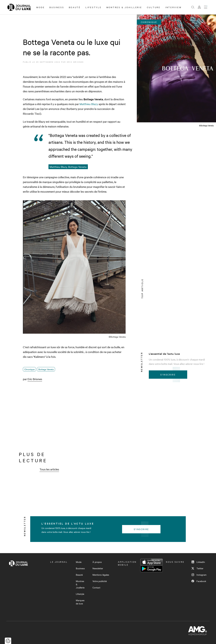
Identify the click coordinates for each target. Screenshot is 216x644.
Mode (40, 7)
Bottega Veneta (46, 369)
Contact (96, 587)
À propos (97, 562)
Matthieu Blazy (89, 104)
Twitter (197, 568)
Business (57, 7)
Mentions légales (101, 575)
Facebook (199, 581)
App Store (152, 562)
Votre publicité (100, 581)
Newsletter (98, 568)
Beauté (75, 7)
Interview (174, 7)
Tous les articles (49, 469)
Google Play (152, 569)
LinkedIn (198, 562)
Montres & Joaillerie (124, 7)
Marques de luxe (80, 602)
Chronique (29, 369)
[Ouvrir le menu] (206, 7)
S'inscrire (168, 375)
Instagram (199, 575)
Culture (154, 7)
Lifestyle (94, 7)
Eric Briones (75, 62)
